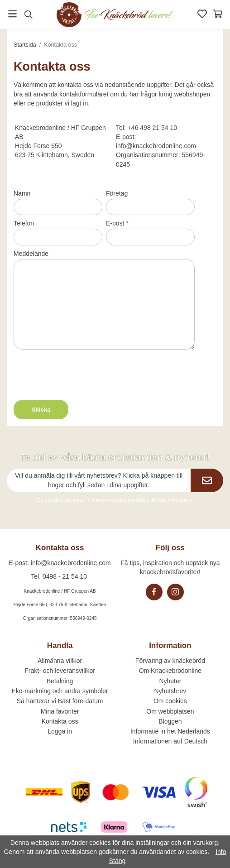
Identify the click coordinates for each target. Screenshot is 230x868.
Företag (117, 193)
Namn (22, 193)
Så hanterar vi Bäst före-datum (60, 701)
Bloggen (170, 721)
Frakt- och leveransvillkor (60, 671)
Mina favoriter (60, 711)
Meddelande (31, 254)
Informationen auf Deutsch (170, 741)
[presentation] (82, 373)
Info (221, 852)
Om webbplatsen (170, 711)
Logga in (60, 731)
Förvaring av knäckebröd (170, 661)
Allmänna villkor (60, 661)
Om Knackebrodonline (170, 671)
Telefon (24, 223)
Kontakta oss (60, 721)
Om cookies (170, 701)
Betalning (60, 681)
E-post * (117, 223)
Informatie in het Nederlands (170, 731)
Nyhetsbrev (170, 691)
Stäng (117, 861)
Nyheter (170, 681)
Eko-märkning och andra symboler (60, 691)
